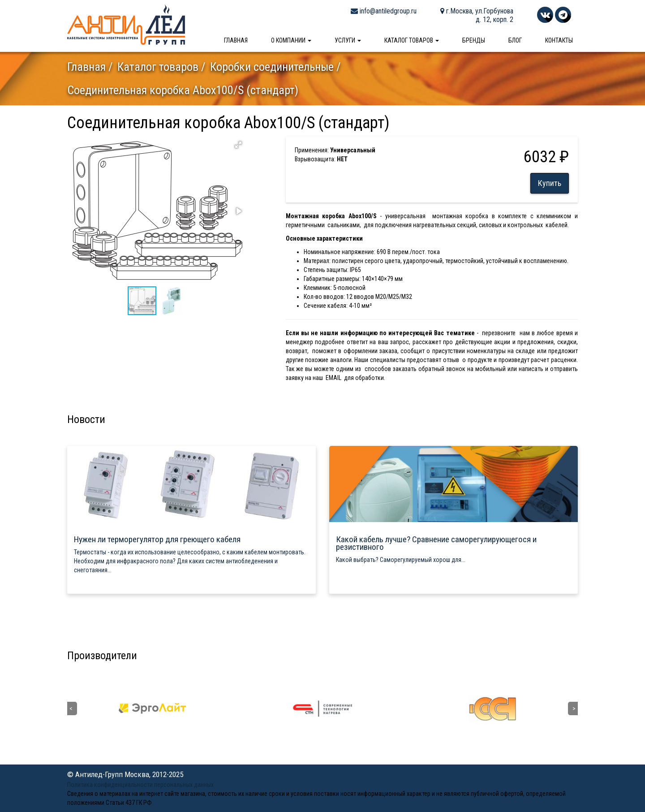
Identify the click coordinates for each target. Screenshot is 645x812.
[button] (238, 145)
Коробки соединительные (272, 67)
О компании (291, 40)
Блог (515, 40)
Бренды (474, 40)
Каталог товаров (412, 40)
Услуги (348, 40)
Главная (236, 40)
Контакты (559, 40)
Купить (550, 183)
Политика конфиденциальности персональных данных (140, 785)
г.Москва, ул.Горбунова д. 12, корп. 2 (477, 15)
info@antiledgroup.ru (384, 11)
